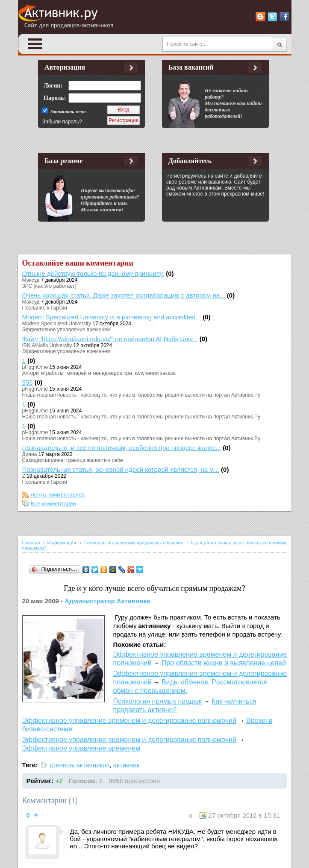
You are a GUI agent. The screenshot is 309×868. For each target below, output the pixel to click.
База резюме (63, 161)
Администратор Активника (107, 601)
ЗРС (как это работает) (50, 286)
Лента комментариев (58, 495)
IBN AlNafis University (47, 345)
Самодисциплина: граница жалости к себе (73, 460)
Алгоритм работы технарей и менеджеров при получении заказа (99, 373)
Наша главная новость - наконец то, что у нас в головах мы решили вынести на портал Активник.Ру (141, 395)
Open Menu (35, 44)
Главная (31, 543)
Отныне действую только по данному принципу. (93, 273)
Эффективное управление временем (66, 330)
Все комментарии (53, 504)
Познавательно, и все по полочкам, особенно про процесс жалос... (122, 448)
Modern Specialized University (57, 324)
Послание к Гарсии (45, 308)
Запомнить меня (67, 111)
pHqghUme (35, 367)
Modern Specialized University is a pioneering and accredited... (112, 317)
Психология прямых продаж (157, 701)
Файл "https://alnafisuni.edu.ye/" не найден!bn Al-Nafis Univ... (110, 339)
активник (127, 765)
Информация (62, 543)
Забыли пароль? (62, 122)
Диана (30, 454)
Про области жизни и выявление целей (224, 663)
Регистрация (124, 120)
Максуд (31, 280)
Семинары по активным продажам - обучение (133, 543)
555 (28, 382)
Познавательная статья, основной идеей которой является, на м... (121, 469)
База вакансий (191, 67)
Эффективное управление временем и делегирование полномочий (129, 720)
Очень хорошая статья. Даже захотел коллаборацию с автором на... (124, 295)
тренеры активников (79, 765)
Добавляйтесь (190, 161)
